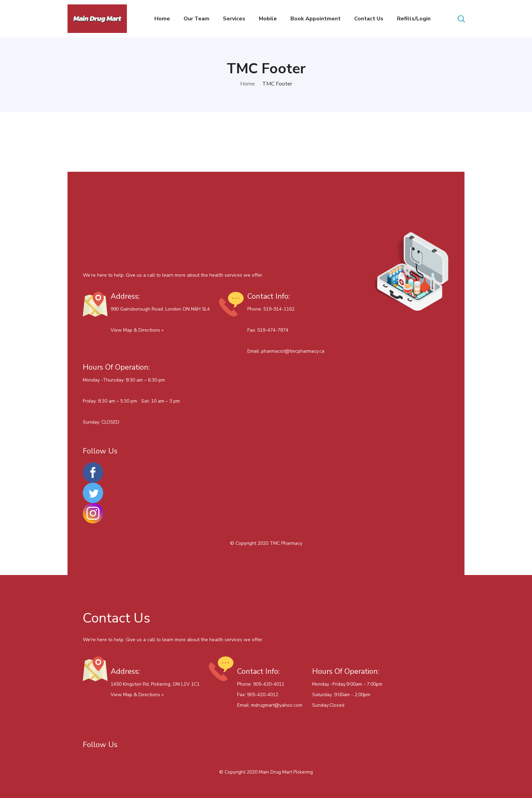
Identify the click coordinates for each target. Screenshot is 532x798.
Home (248, 84)
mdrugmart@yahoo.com (277, 705)
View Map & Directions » (137, 330)
